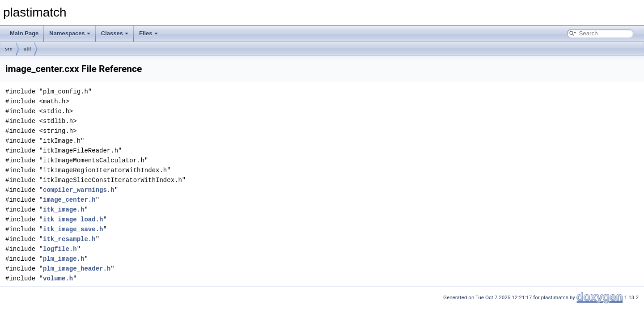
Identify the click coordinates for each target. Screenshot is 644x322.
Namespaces (70, 33)
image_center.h (69, 200)
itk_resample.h (69, 239)
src (9, 49)
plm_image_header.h (77, 269)
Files (148, 33)
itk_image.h (64, 210)
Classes (115, 33)
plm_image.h (64, 259)
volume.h (58, 278)
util (28, 49)
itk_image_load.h (73, 219)
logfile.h (60, 249)
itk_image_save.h (73, 229)
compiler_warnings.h (79, 190)
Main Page (24, 33)
